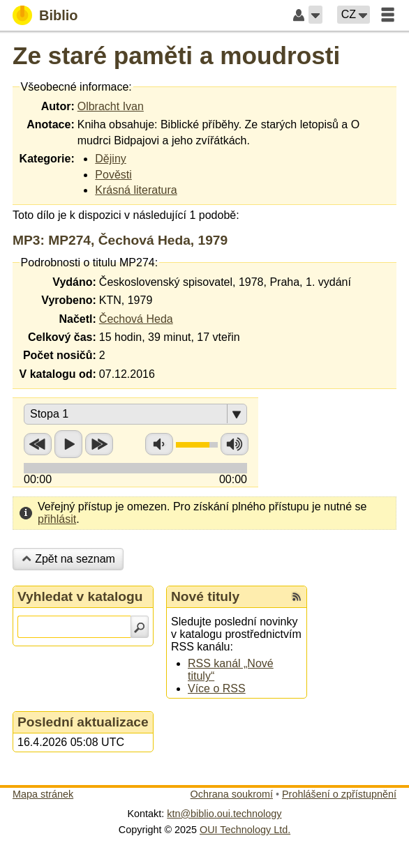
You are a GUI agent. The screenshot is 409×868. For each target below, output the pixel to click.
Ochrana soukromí (232, 794)
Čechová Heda (136, 319)
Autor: (58, 106)
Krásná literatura (136, 190)
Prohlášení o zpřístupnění (339, 794)
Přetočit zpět (38, 444)
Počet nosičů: (60, 355)
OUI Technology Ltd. (245, 830)
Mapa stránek (43, 794)
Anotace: (50, 124)
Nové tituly (205, 596)
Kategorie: (47, 159)
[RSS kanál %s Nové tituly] (297, 597)
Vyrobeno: (69, 300)
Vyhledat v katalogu (80, 596)
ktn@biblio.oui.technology (224, 814)
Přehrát (68, 444)
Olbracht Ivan (111, 106)
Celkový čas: (62, 337)
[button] (315, 15)
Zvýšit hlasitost (235, 444)
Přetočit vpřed (99, 444)
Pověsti (113, 175)
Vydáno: (74, 282)
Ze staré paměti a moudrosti (176, 55)
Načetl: (77, 319)
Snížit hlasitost (159, 444)
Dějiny (110, 159)
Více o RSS (217, 688)
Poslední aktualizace (83, 722)
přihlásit (57, 519)
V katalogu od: (58, 374)
